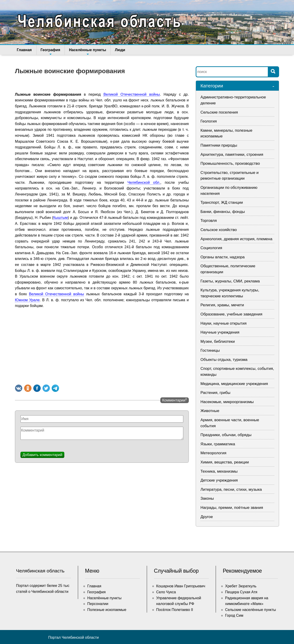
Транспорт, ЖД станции (222, 202)
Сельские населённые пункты (250, 610)
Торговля (209, 221)
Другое (207, 517)
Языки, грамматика (218, 444)
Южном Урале (27, 300)
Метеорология (213, 453)
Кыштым (61, 218)
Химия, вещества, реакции (225, 462)
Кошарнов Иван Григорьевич (181, 586)
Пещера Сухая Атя (241, 592)
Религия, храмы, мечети (222, 305)
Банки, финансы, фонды (223, 212)
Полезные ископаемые (107, 610)
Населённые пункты (87, 51)
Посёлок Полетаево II (175, 610)
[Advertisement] (102, 346)
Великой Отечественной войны (132, 94)
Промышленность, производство (230, 163)
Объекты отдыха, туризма (224, 360)
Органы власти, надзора (223, 257)
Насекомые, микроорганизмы (227, 402)
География (50, 51)
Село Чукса (166, 592)
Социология (211, 248)
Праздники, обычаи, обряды (226, 435)
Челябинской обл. (144, 183)
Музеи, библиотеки (218, 342)
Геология (209, 121)
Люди (119, 50)
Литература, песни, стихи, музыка (231, 489)
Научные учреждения (220, 332)
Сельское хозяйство (219, 230)
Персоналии (98, 604)
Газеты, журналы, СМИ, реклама (230, 281)
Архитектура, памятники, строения (232, 155)
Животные (210, 411)
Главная (24, 50)
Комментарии (174, 400)
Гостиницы (210, 350)
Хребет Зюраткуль (241, 586)
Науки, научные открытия (224, 323)
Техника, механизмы (219, 471)
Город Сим (234, 615)
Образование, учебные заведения (232, 314)
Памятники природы (219, 145)
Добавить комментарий (42, 455)
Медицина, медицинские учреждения (234, 384)
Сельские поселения (219, 112)
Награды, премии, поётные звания (232, 508)
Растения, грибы (215, 393)
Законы (207, 498)
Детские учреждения (219, 480)
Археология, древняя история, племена (236, 239)
